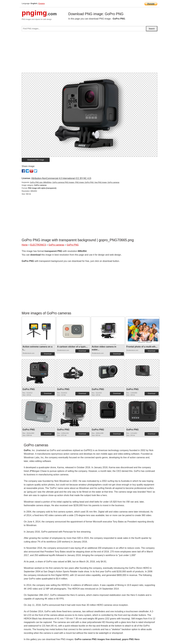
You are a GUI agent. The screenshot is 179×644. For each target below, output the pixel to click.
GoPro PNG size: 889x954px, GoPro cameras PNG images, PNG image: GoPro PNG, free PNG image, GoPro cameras (75, 182)
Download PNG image (36, 160)
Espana (42, 3)
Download (48, 354)
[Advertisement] (89, 53)
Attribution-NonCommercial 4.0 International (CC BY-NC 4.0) (61, 178)
